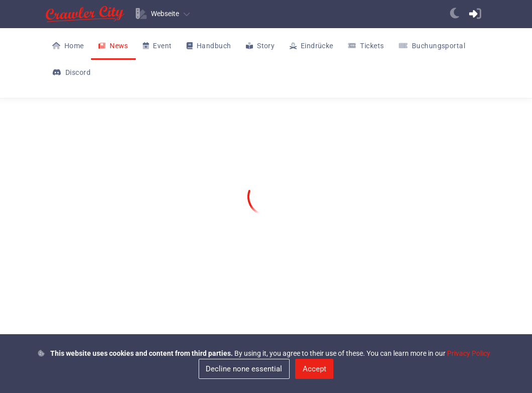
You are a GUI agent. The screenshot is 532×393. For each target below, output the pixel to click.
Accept (315, 369)
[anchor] (455, 14)
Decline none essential (244, 369)
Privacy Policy (469, 353)
